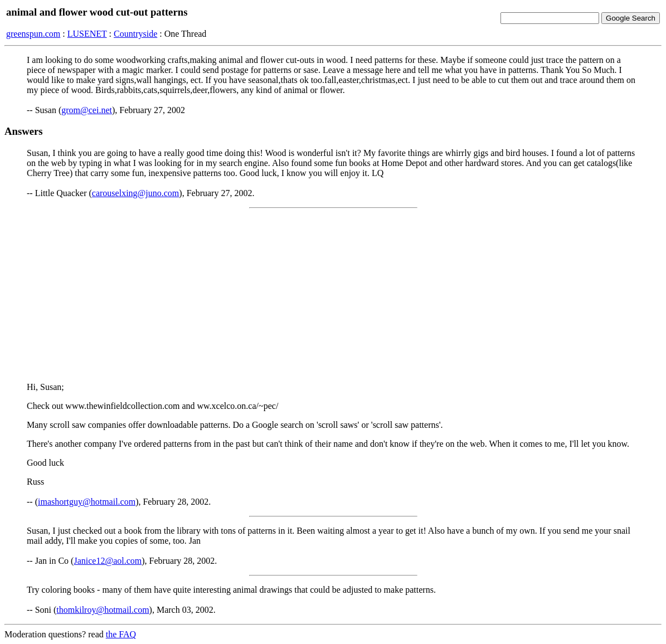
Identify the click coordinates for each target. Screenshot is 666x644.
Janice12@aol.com (108, 561)
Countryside (135, 34)
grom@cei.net (87, 110)
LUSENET (87, 34)
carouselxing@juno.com (135, 193)
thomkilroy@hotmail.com (103, 610)
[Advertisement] (333, 295)
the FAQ (121, 634)
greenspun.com (33, 34)
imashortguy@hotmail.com (87, 502)
